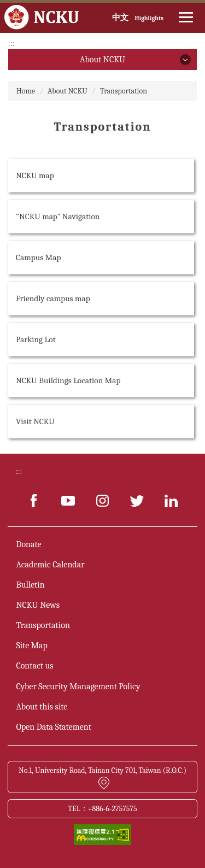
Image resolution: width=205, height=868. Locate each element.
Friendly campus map (53, 298)
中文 (120, 17)
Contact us (34, 666)
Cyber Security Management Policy (78, 687)
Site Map (31, 646)
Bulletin (30, 585)
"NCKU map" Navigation (58, 216)
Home (26, 91)
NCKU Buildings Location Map (68, 380)
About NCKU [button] (102, 60)
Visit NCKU (35, 421)
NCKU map (35, 175)
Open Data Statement (53, 727)
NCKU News (38, 605)
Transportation (124, 91)
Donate (28, 544)
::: (11, 43)
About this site (42, 707)
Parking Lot (36, 339)
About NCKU (68, 91)
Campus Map (38, 257)
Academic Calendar (50, 565)
